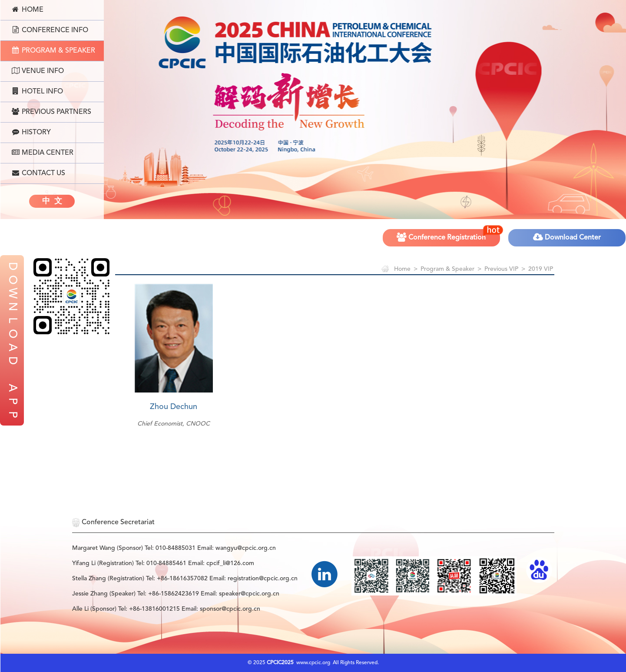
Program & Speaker (53, 50)
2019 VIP (541, 269)
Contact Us (38, 173)
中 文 (52, 201)
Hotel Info (37, 91)
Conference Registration (449, 235)
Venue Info (38, 71)
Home (28, 10)
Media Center (43, 153)
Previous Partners (51, 112)
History (31, 132)
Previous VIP (501, 269)
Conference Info (50, 30)
